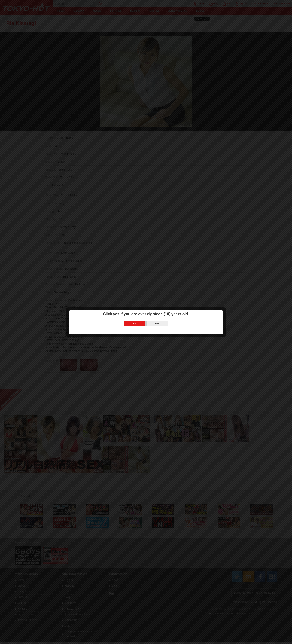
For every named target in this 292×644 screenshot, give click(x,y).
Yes (135, 322)
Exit (157, 322)
